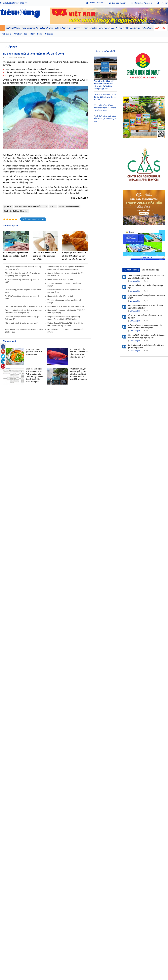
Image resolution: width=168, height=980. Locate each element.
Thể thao (109, 508)
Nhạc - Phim (8, 525)
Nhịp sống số (28, 520)
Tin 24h (108, 497)
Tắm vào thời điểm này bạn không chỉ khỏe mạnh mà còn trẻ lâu (34, 72)
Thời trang (130, 505)
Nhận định (68, 500)
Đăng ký (148, 3)
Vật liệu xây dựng (71, 508)
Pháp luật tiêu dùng (93, 497)
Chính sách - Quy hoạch (74, 497)
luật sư (69, 158)
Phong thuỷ (69, 505)
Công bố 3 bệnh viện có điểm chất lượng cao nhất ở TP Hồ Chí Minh (105, 108)
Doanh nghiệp (50, 493)
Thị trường (7, 493)
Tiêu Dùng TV (29, 493)
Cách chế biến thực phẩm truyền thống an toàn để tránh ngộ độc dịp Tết (146, 336)
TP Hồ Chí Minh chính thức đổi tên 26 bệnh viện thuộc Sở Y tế (105, 97)
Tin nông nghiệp (153, 497)
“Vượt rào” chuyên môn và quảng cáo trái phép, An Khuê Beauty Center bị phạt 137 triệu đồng (78, 374)
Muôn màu (110, 503)
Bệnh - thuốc (131, 500)
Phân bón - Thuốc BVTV (156, 500)
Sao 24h (6, 523)
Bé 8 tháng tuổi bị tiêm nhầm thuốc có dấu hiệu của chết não (32, 69)
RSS (166, 533)
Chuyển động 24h (10, 497)
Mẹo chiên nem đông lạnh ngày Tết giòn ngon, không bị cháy (145, 307)
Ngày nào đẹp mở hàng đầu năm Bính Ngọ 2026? (146, 297)
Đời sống (110, 493)
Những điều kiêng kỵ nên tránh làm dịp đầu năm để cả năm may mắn (145, 327)
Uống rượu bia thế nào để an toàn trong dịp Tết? (23, 306)
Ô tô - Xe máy (29, 517)
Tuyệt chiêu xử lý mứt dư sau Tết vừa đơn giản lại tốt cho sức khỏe (146, 277)
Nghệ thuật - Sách (10, 520)
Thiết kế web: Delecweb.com (156, 541)
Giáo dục (6, 517)
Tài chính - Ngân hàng (11, 500)
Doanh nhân (49, 497)
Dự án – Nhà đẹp (71, 503)
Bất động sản (70, 493)
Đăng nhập (139, 3)
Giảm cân (130, 497)
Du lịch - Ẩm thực (112, 505)
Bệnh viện (36, 161)
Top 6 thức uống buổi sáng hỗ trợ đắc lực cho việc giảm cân (105, 119)
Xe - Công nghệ (30, 513)
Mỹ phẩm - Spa (132, 503)
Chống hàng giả (91, 503)
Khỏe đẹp (130, 493)
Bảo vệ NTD (90, 493)
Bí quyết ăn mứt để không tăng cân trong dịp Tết (66, 306)
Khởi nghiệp (49, 500)
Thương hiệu (49, 503)
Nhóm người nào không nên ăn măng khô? (21, 323)
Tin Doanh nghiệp (51, 505)
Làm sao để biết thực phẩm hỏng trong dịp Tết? (146, 287)
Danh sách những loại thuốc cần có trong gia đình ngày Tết (146, 346)
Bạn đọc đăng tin (119, 3)
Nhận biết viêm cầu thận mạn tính (60, 280)
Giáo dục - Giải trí (11, 513)
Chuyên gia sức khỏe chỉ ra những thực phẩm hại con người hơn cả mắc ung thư (41, 75)
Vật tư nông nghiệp (155, 493)
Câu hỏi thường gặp (150, 270)
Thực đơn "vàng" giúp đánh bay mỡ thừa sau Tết (34, 352)
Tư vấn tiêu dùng (131, 270)
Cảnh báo (89, 505)
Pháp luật (109, 500)
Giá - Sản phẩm (9, 503)
